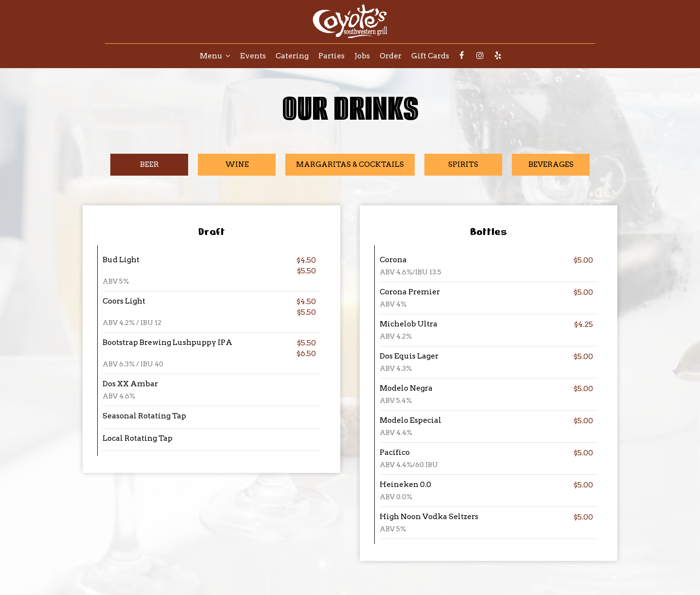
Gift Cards (430, 56)
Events (253, 56)
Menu (215, 56)
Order (391, 56)
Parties (332, 56)
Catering (292, 56)
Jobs (362, 56)
